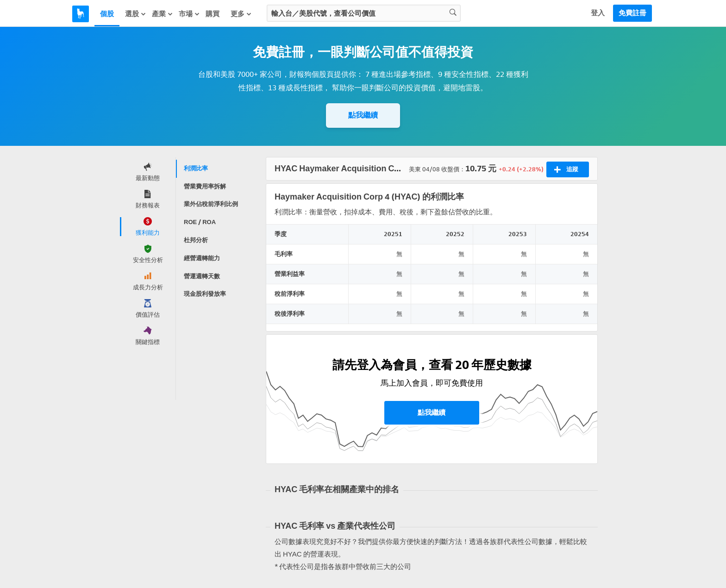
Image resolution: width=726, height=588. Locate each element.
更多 (241, 14)
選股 (136, 14)
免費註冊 (632, 13)
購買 (213, 14)
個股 (107, 14)
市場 (189, 14)
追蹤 (566, 169)
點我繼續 (363, 115)
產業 (163, 14)
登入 (598, 13)
